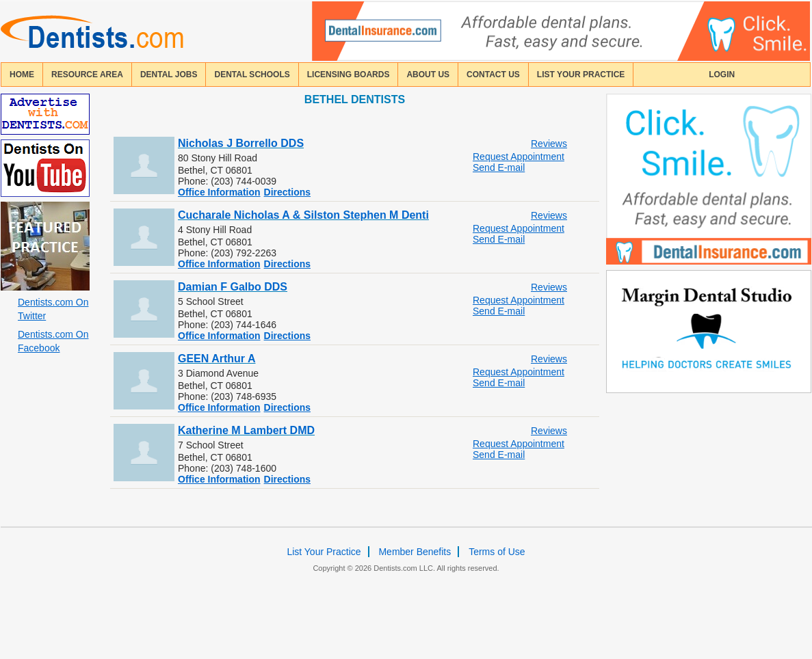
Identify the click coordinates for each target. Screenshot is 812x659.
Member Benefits (415, 552)
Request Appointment (519, 157)
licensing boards (349, 75)
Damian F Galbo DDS (233, 287)
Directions (287, 192)
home (22, 75)
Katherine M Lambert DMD (246, 430)
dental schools (252, 75)
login (722, 75)
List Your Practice (581, 75)
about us (428, 75)
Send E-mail (499, 167)
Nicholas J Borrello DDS (241, 143)
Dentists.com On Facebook (53, 341)
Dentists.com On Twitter (53, 309)
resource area (87, 75)
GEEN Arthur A (217, 359)
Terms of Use (497, 552)
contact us (493, 75)
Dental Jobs (169, 75)
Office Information (219, 192)
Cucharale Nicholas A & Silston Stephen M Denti (303, 215)
